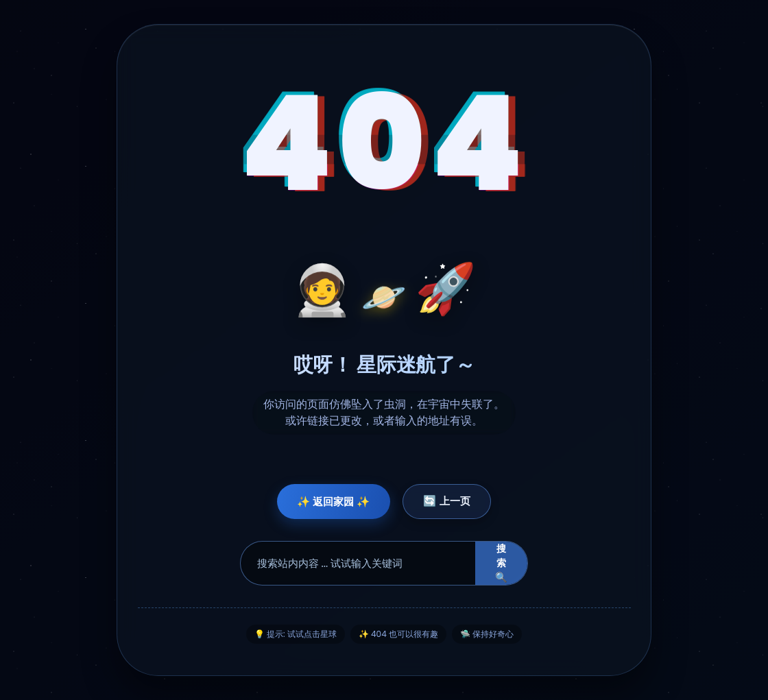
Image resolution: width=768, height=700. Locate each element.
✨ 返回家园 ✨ (331, 502)
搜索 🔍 (501, 564)
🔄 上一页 (451, 501)
